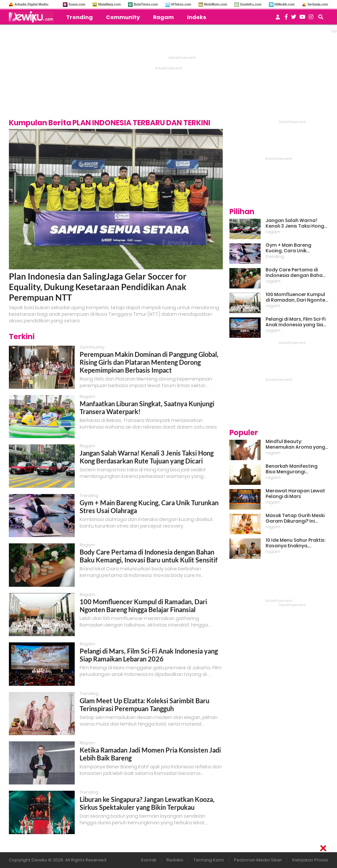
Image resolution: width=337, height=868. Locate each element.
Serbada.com (318, 4)
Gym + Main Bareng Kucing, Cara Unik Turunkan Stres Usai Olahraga (289, 248)
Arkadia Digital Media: (32, 4)
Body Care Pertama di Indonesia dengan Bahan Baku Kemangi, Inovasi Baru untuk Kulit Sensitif (149, 556)
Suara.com (77, 4)
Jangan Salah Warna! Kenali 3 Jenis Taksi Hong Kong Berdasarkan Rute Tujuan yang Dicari (147, 457)
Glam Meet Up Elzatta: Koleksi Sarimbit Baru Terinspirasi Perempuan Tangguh (144, 705)
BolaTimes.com (146, 4)
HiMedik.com (285, 4)
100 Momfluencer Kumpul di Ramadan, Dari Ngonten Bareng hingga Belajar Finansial (143, 606)
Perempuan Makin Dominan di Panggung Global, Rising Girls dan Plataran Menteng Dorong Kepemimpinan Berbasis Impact (149, 362)
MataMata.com (109, 4)
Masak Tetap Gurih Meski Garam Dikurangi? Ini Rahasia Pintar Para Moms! (295, 518)
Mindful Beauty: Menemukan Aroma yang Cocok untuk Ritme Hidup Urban (295, 444)
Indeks (196, 17)
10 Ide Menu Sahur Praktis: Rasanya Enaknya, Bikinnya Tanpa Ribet (296, 543)
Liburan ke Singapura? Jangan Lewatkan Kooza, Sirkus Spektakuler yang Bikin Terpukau (147, 803)
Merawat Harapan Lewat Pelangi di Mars (295, 494)
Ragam (163, 17)
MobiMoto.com (216, 4)
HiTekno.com (181, 4)
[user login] (278, 19)
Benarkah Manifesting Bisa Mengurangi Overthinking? (292, 469)
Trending (79, 17)
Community (123, 17)
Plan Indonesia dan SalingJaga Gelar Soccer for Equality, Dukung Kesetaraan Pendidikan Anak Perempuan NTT (98, 287)
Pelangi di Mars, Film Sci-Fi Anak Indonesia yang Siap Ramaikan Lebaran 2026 (149, 655)
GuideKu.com (251, 4)
